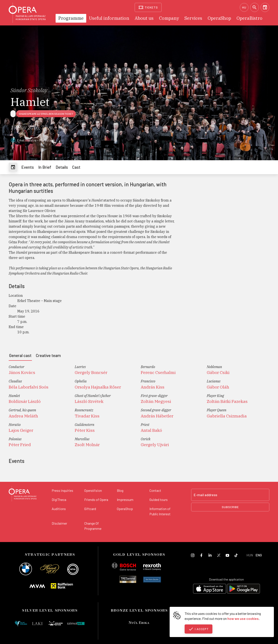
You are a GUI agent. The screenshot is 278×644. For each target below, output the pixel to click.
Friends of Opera (96, 500)
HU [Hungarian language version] (244, 7)
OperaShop (125, 509)
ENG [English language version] (259, 555)
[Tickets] (148, 7)
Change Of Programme (93, 526)
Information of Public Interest (160, 511)
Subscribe (230, 507)
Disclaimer (59, 523)
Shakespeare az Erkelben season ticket (46, 114)
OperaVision (93, 490)
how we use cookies (243, 618)
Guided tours (159, 500)
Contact (155, 490)
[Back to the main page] (23, 494)
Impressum (125, 500)
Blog (120, 490)
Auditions (59, 509)
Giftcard (90, 509)
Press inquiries (62, 490)
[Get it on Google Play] (243, 589)
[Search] (255, 7)
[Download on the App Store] (210, 589)
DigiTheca (59, 500)
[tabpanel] (139, 407)
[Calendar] (265, 7)
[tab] (13, 167)
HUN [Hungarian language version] (250, 555)
